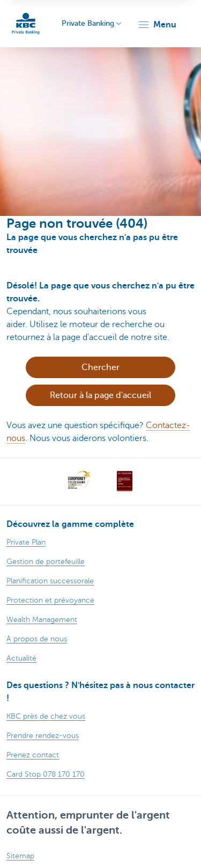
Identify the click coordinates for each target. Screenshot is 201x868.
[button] (157, 25)
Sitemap (20, 856)
